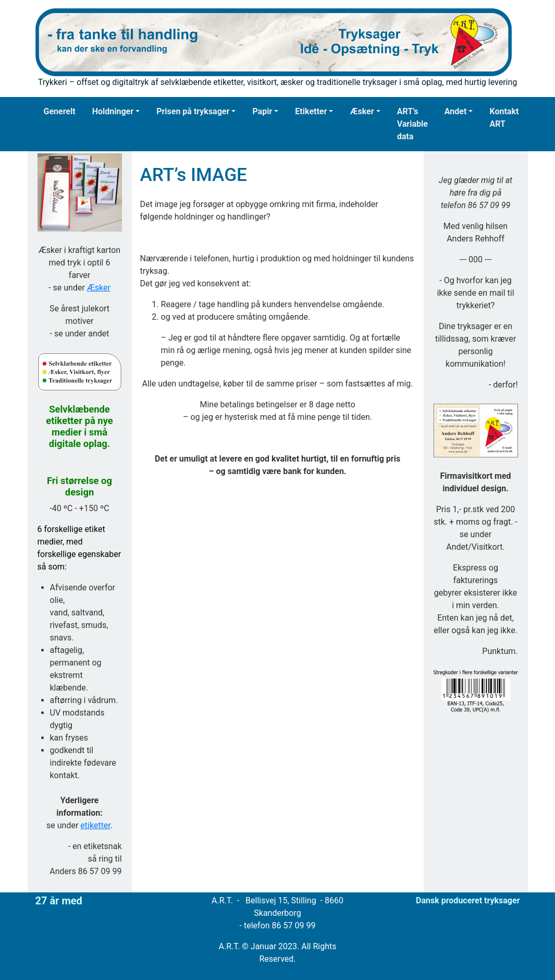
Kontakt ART (504, 118)
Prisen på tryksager (193, 111)
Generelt (60, 111)
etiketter (95, 825)
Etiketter (311, 111)
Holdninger (113, 111)
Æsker (362, 111)
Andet (456, 111)
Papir (262, 111)
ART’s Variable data (412, 124)
